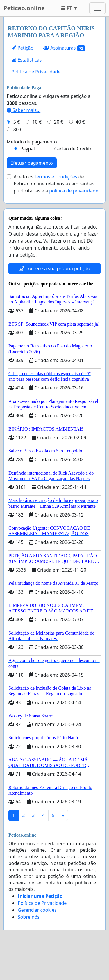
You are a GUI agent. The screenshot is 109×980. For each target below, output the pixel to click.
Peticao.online (24, 8)
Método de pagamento (32, 142)
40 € (80, 122)
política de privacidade (74, 191)
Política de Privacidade (36, 72)
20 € (59, 122)
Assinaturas (64, 48)
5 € (17, 122)
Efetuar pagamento (32, 163)
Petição (23, 48)
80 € (18, 129)
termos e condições (56, 177)
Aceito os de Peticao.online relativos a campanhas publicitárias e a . (57, 184)
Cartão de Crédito (73, 149)
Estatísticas (27, 60)
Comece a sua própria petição (54, 268)
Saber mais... (24, 110)
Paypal (28, 149)
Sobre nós (29, 917)
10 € (37, 122)
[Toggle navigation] (97, 8)
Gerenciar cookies (37, 910)
